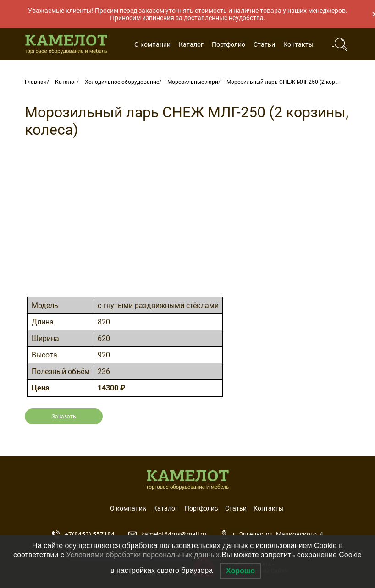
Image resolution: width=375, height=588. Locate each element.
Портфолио (229, 44)
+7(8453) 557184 (83, 534)
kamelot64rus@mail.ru (167, 534)
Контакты (298, 44)
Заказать (64, 417)
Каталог (191, 44)
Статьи (264, 44)
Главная (36, 82)
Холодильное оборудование (122, 82)
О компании (152, 44)
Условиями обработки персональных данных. (144, 555)
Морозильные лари (193, 82)
